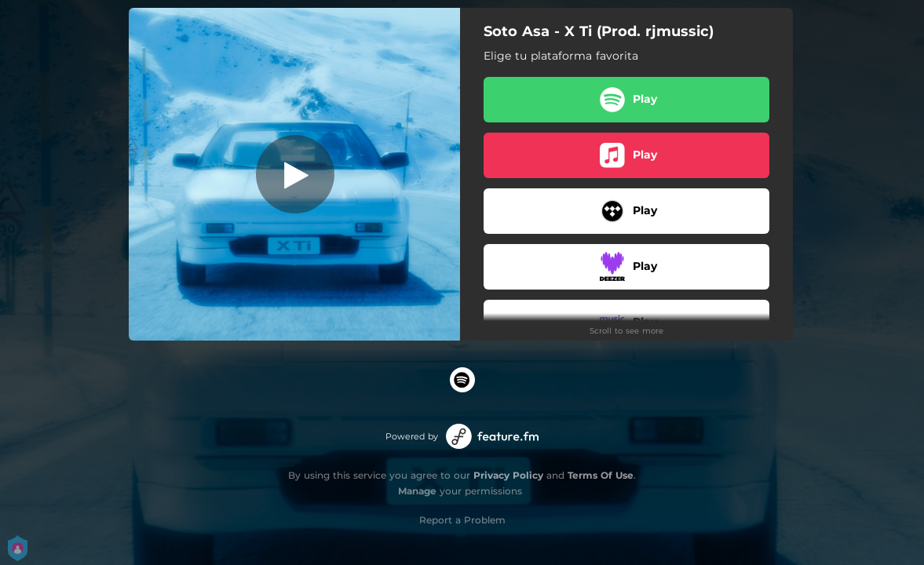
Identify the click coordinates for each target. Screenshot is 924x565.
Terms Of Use (601, 475)
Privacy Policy (508, 475)
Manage (417, 491)
